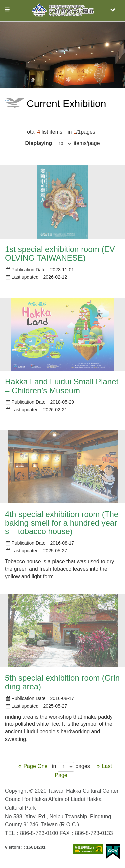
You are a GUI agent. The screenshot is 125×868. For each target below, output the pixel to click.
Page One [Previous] (32, 766)
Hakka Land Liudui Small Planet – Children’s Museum (62, 386)
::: (7, 101)
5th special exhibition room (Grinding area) (62, 682)
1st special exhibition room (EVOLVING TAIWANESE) (60, 254)
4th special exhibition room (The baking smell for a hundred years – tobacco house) (62, 523)
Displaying (38, 143)
